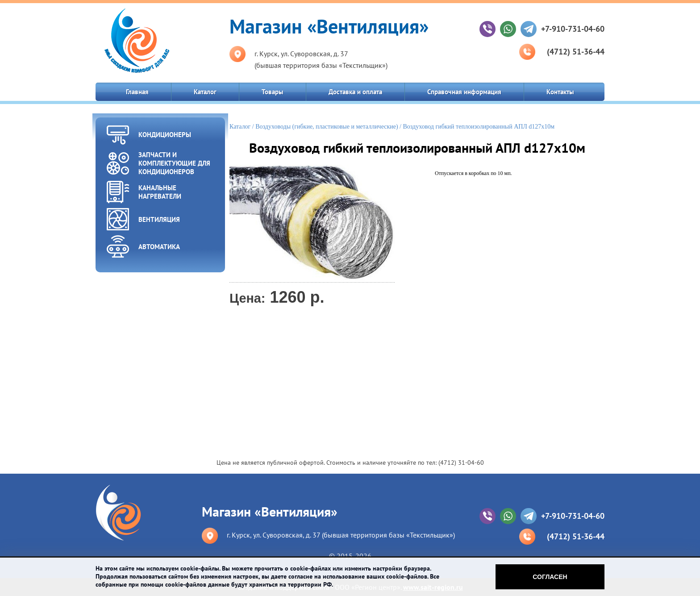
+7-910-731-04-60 (573, 29)
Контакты (560, 92)
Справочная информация (464, 92)
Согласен (550, 577)
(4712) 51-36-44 (576, 52)
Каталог (205, 92)
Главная (137, 92)
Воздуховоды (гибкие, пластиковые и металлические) (327, 127)
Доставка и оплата (355, 92)
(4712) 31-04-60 (461, 463)
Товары (273, 92)
